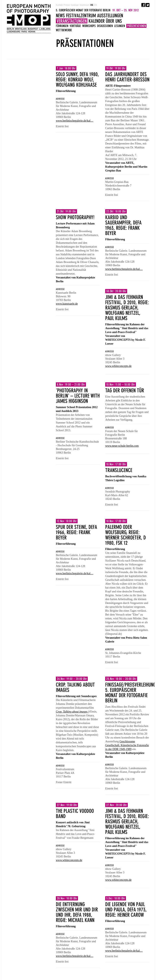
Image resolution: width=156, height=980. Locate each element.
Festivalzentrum (81, 16)
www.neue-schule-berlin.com (122, 446)
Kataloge (75, 5)
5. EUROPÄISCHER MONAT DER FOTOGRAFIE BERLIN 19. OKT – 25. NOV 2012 (29, 19)
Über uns (114, 21)
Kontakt (59, 5)
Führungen (62, 26)
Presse (67, 5)
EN (95, 5)
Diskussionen (105, 26)
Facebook (143, 5)
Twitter (148, 5)
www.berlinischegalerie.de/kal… (75, 121)
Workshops (89, 26)
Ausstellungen (110, 16)
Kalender (97, 21)
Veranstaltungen (72, 21)
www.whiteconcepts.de (118, 366)
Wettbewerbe (64, 30)
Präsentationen (136, 26)
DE (92, 5)
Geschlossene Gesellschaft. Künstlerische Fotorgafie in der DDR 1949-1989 (127, 745)
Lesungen (120, 26)
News (60, 16)
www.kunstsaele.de (67, 304)
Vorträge (75, 26)
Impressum (85, 5)
